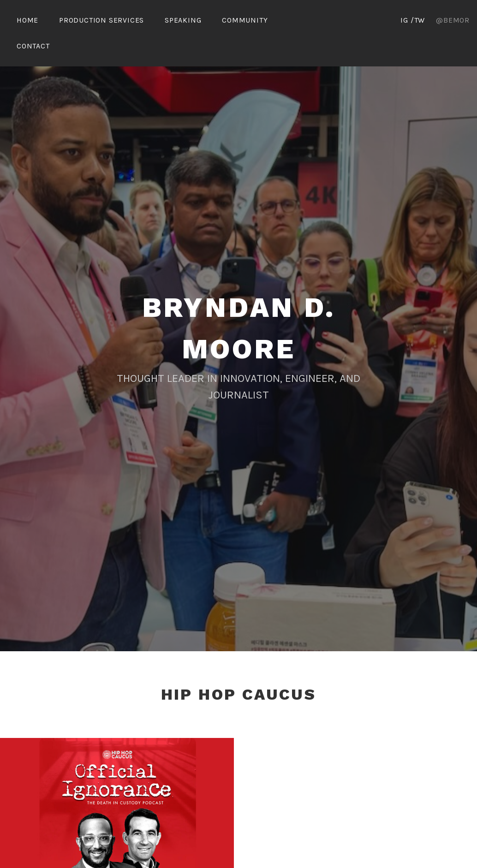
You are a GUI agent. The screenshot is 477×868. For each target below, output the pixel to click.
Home (27, 20)
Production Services (101, 20)
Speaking (183, 20)
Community (245, 20)
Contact (33, 46)
